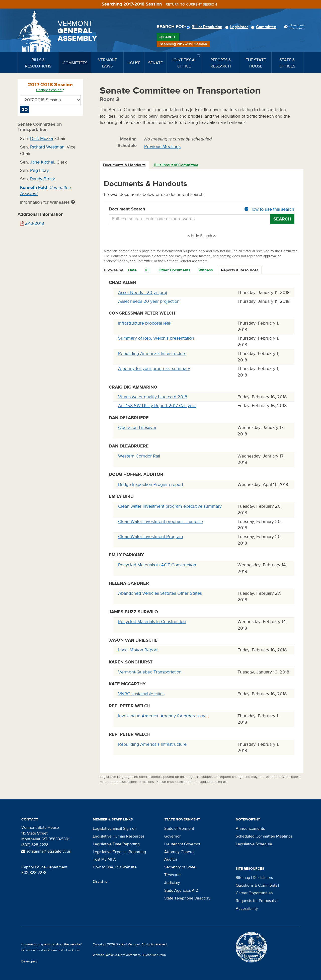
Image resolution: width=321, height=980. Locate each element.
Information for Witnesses (47, 202)
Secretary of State (180, 867)
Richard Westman (47, 147)
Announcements (250, 828)
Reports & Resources (240, 270)
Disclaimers (263, 878)
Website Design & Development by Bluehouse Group (129, 955)
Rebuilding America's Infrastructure (152, 354)
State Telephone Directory (187, 898)
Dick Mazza (42, 139)
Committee (264, 27)
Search (168, 37)
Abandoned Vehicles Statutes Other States (160, 593)
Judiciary (172, 883)
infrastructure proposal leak (145, 323)
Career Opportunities (254, 893)
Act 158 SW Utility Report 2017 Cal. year (157, 406)
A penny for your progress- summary (154, 369)
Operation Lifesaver (137, 428)
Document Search (202, 209)
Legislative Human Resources (119, 836)
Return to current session (191, 5)
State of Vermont (179, 828)
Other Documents (174, 270)
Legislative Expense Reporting (119, 852)
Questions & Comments (256, 885)
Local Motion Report (138, 650)
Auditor (171, 859)
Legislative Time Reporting (116, 844)
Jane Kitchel (42, 162)
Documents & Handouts (124, 165)
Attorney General (179, 852)
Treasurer (173, 875)
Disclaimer (101, 882)
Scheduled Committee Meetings (264, 836)
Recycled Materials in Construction (152, 622)
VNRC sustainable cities (141, 694)
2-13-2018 (32, 223)
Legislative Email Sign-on (115, 828)
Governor (172, 836)
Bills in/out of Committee (176, 165)
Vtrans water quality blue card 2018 (153, 397)
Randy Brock (43, 179)
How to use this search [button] (269, 209)
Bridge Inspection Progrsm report (151, 484)
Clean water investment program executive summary (170, 506)
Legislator (237, 27)
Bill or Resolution (205, 27)
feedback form (47, 950)
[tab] (125, 165)
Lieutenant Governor (182, 844)
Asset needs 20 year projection (149, 301)
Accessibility (247, 909)
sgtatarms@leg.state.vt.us (46, 851)
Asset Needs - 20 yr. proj (143, 293)
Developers (29, 961)
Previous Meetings (162, 147)
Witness (206, 270)
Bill (148, 270)
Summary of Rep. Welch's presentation (156, 338)
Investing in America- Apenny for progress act (163, 716)
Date (132, 270)
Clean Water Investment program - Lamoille (160, 522)
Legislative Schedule (254, 844)
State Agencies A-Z (181, 890)
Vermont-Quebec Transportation (150, 672)
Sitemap (243, 878)
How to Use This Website (115, 867)
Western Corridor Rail (139, 456)
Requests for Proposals (256, 901)
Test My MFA (104, 859)
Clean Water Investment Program (151, 537)
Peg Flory (39, 170)
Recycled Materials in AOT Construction (157, 565)
